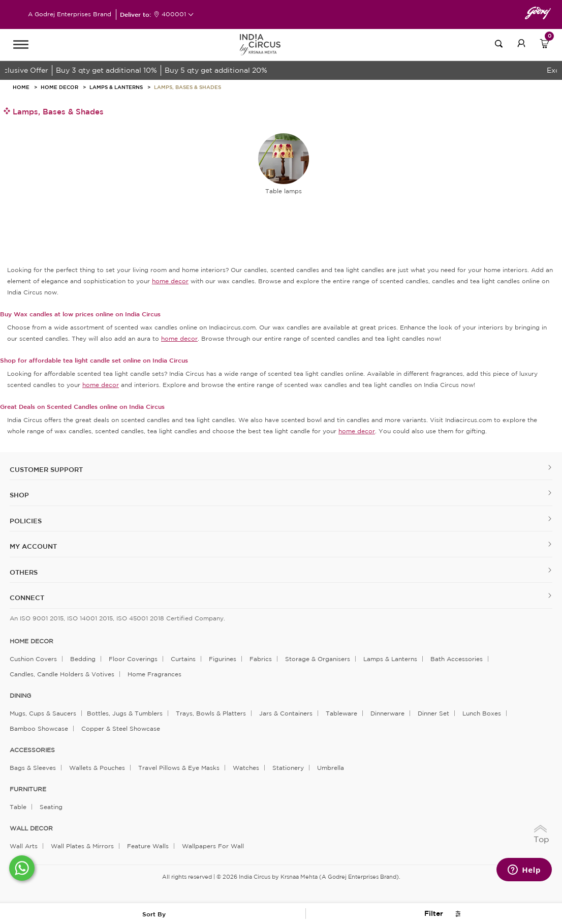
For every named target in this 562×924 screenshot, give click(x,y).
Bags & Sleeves (33, 768)
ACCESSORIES (32, 750)
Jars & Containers (286, 713)
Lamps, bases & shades (188, 87)
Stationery (288, 768)
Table (18, 807)
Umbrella (331, 768)
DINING (20, 696)
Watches (246, 768)
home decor (32, 641)
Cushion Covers (33, 659)
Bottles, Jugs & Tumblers (125, 713)
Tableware (341, 713)
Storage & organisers (318, 659)
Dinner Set (433, 713)
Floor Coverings (133, 659)
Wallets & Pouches (97, 768)
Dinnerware (387, 713)
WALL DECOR (31, 828)
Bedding (83, 659)
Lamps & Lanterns (116, 87)
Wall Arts (24, 846)
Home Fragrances (154, 674)
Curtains (183, 659)
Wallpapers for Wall (213, 846)
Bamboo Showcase (39, 728)
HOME (21, 87)
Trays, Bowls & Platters (211, 713)
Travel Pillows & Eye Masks (179, 768)
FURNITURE (28, 789)
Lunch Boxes (482, 713)
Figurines (223, 659)
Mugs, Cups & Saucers (43, 713)
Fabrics (261, 659)
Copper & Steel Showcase (121, 728)
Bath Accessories (457, 659)
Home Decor (59, 87)
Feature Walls (148, 846)
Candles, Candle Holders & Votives (62, 674)
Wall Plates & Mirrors (82, 846)
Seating (51, 807)
